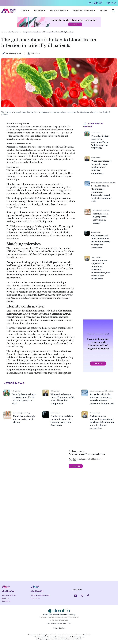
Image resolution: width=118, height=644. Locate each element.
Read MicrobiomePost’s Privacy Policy (59, 624)
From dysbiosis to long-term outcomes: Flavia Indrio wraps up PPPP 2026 (100, 142)
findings (16, 198)
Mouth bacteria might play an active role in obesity (24, 419)
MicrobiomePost (9, 591)
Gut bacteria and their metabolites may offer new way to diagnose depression (101, 242)
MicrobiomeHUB (38, 591)
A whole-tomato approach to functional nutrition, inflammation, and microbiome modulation (101, 270)
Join (91, 3)
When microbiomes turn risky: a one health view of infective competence (101, 167)
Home (3, 32)
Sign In (110, 3)
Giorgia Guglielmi (13, 53)
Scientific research (14, 32)
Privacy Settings (59, 628)
